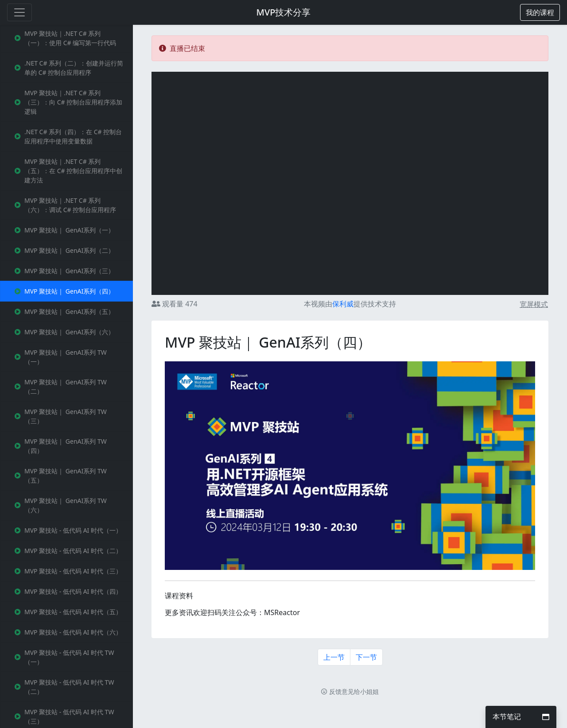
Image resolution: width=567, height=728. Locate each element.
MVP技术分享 (284, 12)
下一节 (366, 657)
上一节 (334, 657)
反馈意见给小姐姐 (350, 691)
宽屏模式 (534, 304)
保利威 (343, 304)
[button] (540, 12)
